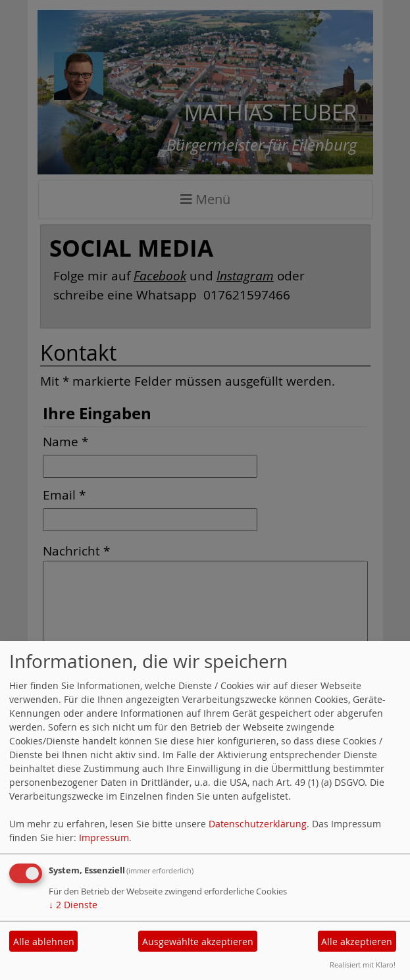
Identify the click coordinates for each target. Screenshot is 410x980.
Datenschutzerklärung (258, 824)
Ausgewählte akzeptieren (198, 941)
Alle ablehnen (44, 941)
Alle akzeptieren (357, 941)
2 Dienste (73, 905)
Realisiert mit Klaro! (363, 965)
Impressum (104, 838)
